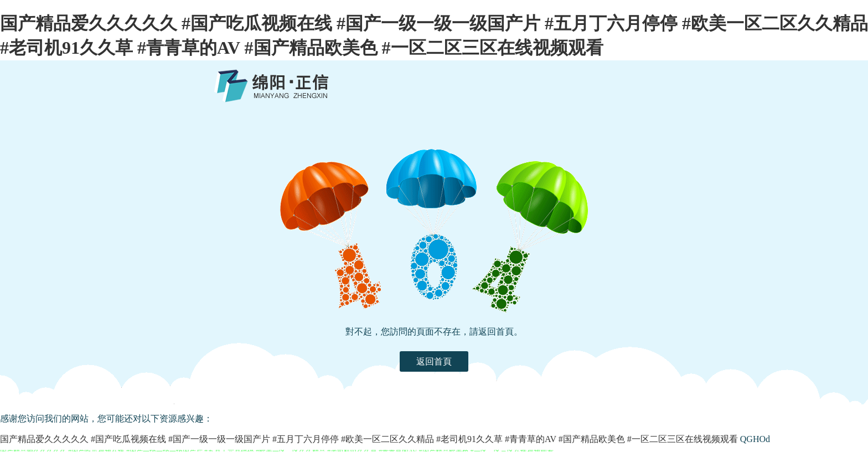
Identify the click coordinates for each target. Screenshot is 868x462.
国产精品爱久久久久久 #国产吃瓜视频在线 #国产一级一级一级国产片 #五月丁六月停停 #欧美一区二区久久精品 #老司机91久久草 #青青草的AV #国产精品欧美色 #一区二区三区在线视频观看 (369, 439)
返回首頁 (434, 361)
